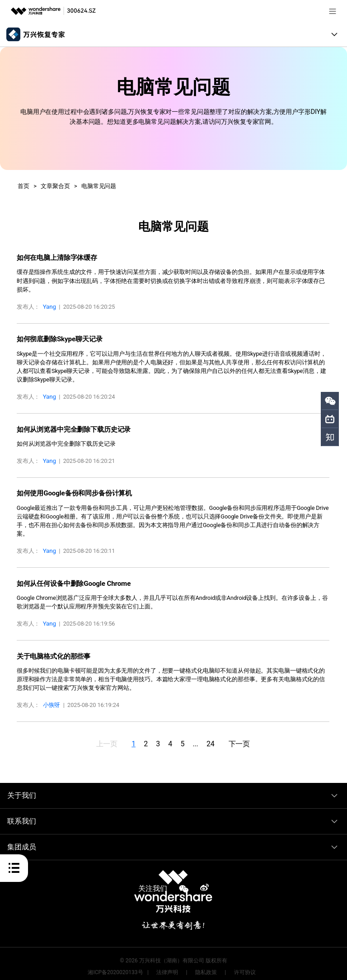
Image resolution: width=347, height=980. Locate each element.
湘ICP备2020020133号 (115, 967)
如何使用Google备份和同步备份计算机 (71, 490)
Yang (49, 306)
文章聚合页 (55, 186)
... (201, 738)
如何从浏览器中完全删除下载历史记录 (70, 427)
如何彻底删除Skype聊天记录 (57, 338)
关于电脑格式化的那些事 (51, 651)
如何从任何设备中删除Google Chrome (70, 579)
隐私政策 (206, 967)
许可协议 (245, 967)
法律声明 (167, 967)
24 (219, 738)
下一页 (251, 738)
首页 (23, 186)
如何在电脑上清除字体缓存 (54, 257)
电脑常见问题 (99, 186)
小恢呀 (52, 700)
